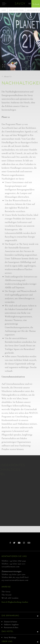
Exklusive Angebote (11, 624)
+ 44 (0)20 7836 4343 (17, 561)
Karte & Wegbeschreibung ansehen (15, 602)
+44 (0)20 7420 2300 (17, 574)
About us (8, 76)
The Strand (6, 595)
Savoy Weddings (10, 637)
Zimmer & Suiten (11, 622)
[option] (20, 39)
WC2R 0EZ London (10, 598)
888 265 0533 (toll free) (19, 577)
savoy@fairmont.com (11, 567)
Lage (4, 10)
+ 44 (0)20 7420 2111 (17, 564)
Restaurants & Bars (11, 627)
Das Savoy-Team (16, 10)
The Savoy (6, 592)
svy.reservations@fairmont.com (15, 580)
